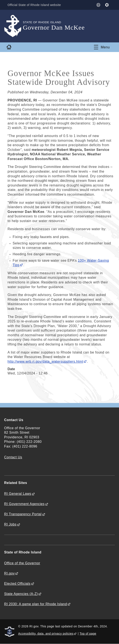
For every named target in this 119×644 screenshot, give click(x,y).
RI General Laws (18, 494)
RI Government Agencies (24, 504)
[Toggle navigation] (102, 47)
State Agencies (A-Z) (21, 594)
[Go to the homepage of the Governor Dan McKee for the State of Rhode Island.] (14, 26)
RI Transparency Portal (23, 514)
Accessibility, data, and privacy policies (46, 634)
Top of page (88, 634)
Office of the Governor (22, 563)
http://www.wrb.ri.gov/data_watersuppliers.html (45, 362)
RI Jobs (10, 524)
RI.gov (10, 573)
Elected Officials (17, 584)
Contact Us (13, 457)
